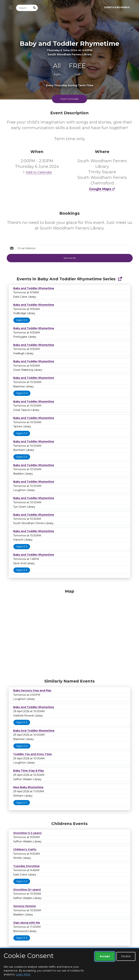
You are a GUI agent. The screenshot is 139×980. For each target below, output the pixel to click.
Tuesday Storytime (26, 866)
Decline (126, 956)
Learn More (23, 974)
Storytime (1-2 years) (27, 833)
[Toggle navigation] (10, 8)
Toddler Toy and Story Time (32, 754)
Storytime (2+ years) (27, 890)
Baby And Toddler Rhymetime (34, 731)
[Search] (24, 8)
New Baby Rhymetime (28, 787)
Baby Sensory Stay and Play (32, 690)
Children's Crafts (25, 849)
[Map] (69, 633)
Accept (105, 956)
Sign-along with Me (27, 923)
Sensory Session (25, 906)
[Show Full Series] (120, 279)
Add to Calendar (37, 172)
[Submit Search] (35, 8)
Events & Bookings (117, 7)
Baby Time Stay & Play (29, 771)
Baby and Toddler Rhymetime (34, 288)
